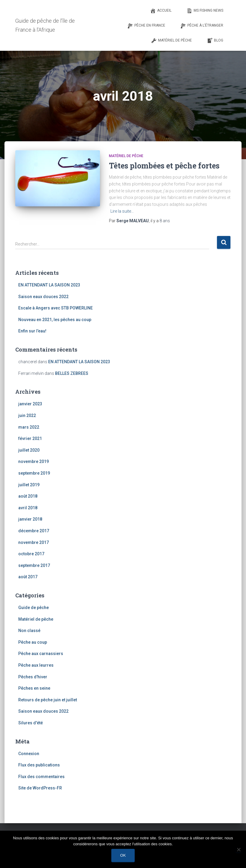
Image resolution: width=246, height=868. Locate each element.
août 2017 (28, 577)
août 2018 (28, 496)
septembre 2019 (34, 473)
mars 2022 (29, 427)
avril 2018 (28, 508)
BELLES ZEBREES (72, 373)
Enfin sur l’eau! (32, 331)
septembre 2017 (34, 565)
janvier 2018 (30, 519)
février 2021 (30, 438)
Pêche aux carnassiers (41, 654)
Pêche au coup (33, 642)
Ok (123, 855)
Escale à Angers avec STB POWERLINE (56, 308)
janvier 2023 (30, 404)
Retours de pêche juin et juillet (48, 700)
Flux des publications (39, 765)
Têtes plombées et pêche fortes (164, 166)
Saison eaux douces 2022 (43, 297)
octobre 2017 (31, 554)
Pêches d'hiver (33, 677)
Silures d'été (31, 723)
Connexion (29, 754)
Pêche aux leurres (36, 665)
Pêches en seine (34, 688)
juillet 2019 (29, 485)
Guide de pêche (34, 608)
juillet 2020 (29, 450)
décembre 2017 (34, 531)
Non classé (29, 631)
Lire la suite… (122, 211)
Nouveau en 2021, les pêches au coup (55, 320)
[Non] (239, 849)
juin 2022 (27, 415)
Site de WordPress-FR (40, 788)
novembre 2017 (34, 542)
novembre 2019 (34, 461)
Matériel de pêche (126, 156)
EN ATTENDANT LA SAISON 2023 (49, 285)
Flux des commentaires (41, 777)
